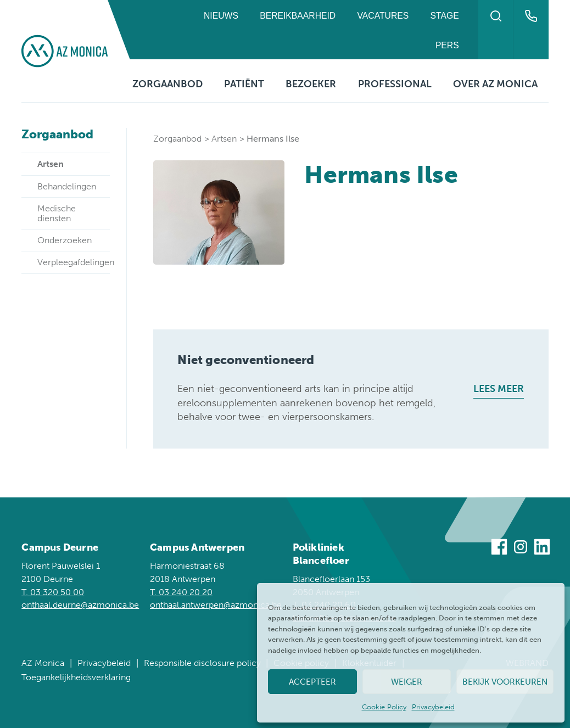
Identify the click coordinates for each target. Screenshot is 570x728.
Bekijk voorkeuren (505, 682)
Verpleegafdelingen (74, 262)
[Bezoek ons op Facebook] (499, 549)
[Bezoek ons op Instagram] (521, 549)
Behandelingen (67, 186)
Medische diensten (57, 213)
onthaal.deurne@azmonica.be (80, 605)
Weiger (407, 682)
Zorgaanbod (167, 84)
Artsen (224, 139)
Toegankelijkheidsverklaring (76, 677)
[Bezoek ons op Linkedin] (542, 549)
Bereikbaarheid (298, 16)
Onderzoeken (65, 240)
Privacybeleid (433, 707)
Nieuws (221, 16)
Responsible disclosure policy (202, 663)
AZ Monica (43, 663)
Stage (445, 16)
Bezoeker (311, 84)
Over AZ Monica (495, 84)
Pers (447, 45)
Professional (395, 84)
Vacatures (383, 16)
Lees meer (499, 389)
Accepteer (312, 682)
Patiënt (244, 84)
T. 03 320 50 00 (53, 592)
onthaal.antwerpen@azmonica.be (216, 605)
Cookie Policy (384, 707)
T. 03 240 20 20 (181, 592)
